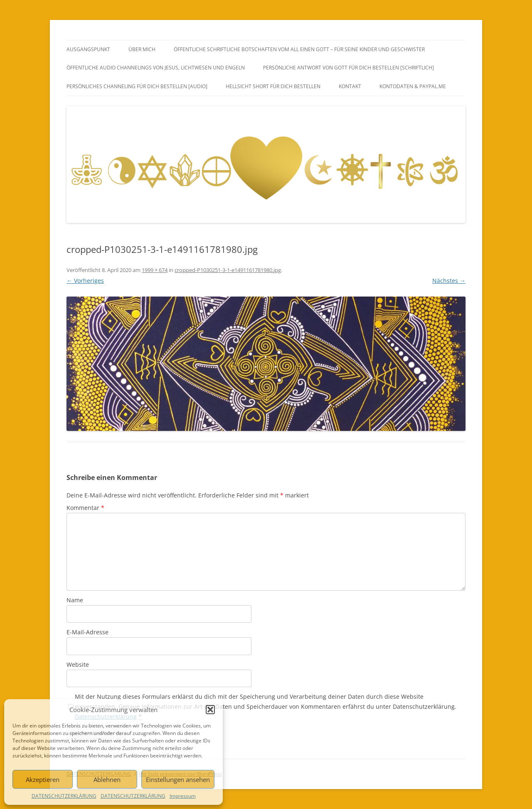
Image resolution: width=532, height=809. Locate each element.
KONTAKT (350, 86)
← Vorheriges (85, 281)
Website (78, 664)
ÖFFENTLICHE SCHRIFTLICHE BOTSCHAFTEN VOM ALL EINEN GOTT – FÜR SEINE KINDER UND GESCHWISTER (299, 49)
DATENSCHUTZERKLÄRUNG (64, 796)
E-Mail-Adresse (87, 632)
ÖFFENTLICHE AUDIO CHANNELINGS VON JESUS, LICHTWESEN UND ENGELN (156, 68)
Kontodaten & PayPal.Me (413, 86)
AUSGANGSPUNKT (88, 49)
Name (75, 600)
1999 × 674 (155, 270)
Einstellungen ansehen (178, 779)
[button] (210, 710)
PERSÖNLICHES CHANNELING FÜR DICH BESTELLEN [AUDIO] (137, 86)
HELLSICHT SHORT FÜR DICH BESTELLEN (273, 86)
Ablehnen (107, 779)
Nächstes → (449, 281)
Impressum (183, 796)
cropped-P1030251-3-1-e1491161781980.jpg (228, 270)
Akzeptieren (43, 779)
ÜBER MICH (142, 49)
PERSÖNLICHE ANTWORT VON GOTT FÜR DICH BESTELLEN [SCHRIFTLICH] (349, 68)
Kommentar (85, 508)
